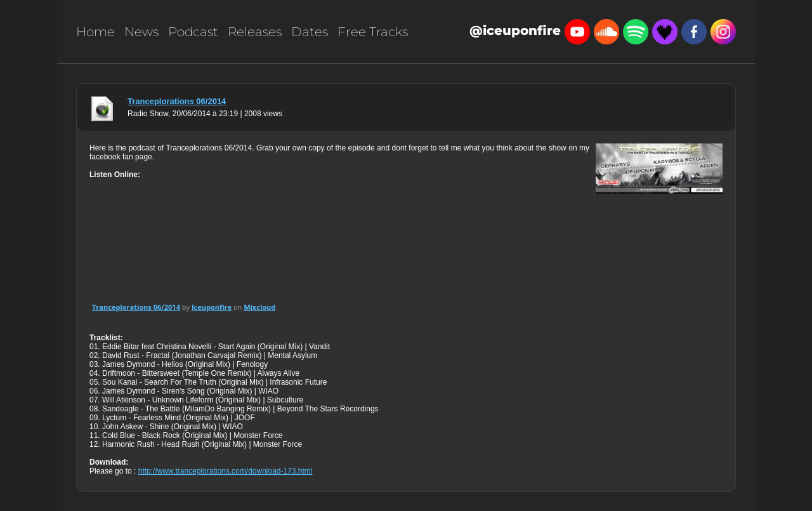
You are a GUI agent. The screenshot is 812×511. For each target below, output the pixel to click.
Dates (310, 32)
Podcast (193, 32)
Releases (255, 32)
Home (95, 32)
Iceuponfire (212, 307)
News (141, 32)
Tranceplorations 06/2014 (177, 101)
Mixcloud (259, 307)
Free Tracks (373, 32)
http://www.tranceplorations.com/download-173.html (226, 471)
